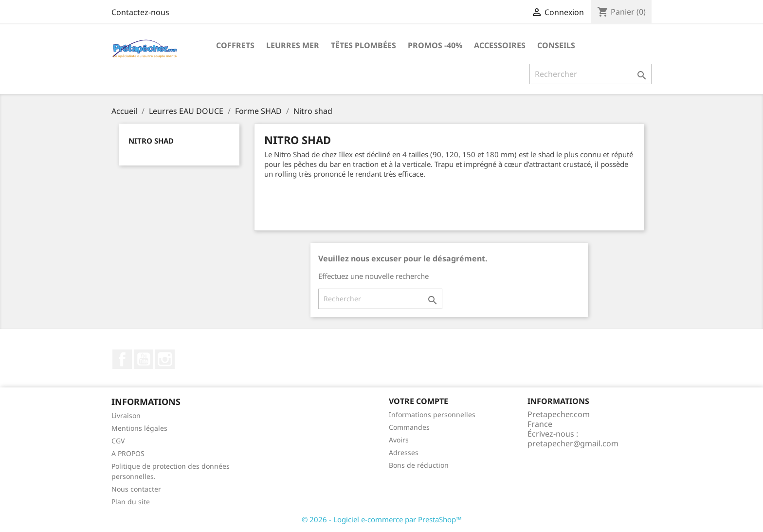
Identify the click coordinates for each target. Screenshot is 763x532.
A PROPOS (128, 453)
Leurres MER (293, 45)
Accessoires (500, 45)
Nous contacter (136, 489)
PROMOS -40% (435, 45)
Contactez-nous (140, 12)
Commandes (409, 427)
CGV (118, 441)
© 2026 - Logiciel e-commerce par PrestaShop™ (382, 519)
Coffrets (235, 45)
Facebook (122, 359)
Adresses (404, 452)
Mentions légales (139, 428)
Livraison (126, 415)
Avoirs (399, 440)
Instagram (165, 359)
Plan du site (131, 502)
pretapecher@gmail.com (573, 443)
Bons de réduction (419, 465)
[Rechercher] (590, 74)
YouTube (144, 359)
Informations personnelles (432, 414)
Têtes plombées (363, 45)
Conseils (556, 45)
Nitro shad (151, 141)
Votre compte (418, 401)
